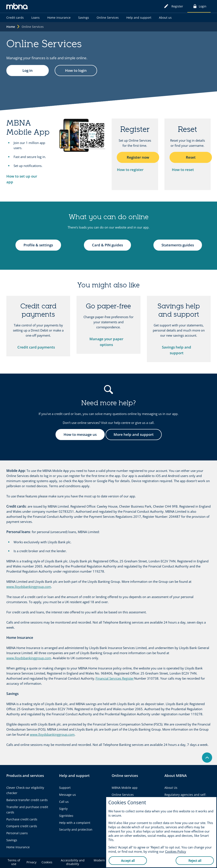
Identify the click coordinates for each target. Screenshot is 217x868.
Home (11, 27)
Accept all (128, 861)
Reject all (195, 861)
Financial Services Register (115, 678)
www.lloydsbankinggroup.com (29, 587)
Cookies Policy (176, 851)
